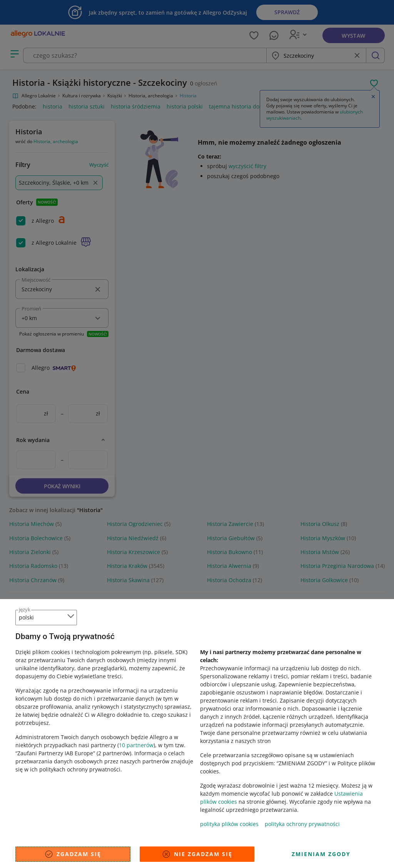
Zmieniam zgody (321, 854)
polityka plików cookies (229, 824)
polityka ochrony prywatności (302, 824)
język (25, 609)
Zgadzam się (73, 854)
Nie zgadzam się (197, 854)
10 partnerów (136, 745)
